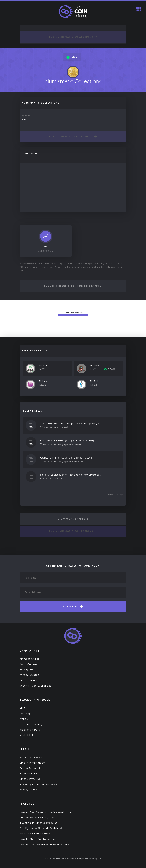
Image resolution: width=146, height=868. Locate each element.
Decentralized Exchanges (35, 686)
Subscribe (73, 607)
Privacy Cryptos (29, 675)
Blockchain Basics (31, 757)
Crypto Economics (31, 768)
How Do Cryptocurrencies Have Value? (44, 844)
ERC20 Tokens (28, 680)
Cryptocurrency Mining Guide (38, 818)
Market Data (27, 735)
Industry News (29, 774)
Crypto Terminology (32, 763)
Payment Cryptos (30, 659)
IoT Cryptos (27, 670)
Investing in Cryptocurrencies (38, 784)
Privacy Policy (28, 790)
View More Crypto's (73, 519)
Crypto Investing (30, 779)
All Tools (25, 708)
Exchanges (26, 714)
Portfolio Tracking (31, 724)
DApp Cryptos (28, 664)
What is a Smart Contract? (36, 834)
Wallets (24, 719)
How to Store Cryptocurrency (38, 839)
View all (115, 495)
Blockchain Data (30, 730)
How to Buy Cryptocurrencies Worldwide (46, 812)
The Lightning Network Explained (41, 828)
